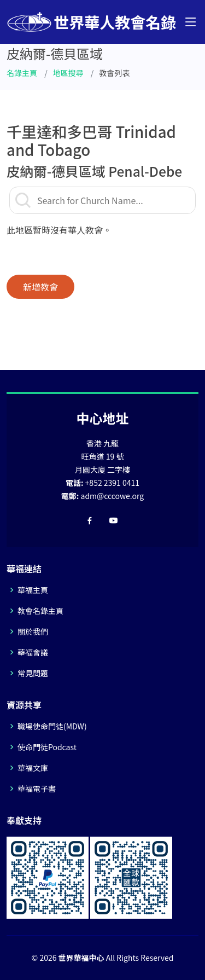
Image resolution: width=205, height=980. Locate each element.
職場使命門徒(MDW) (52, 726)
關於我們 (33, 631)
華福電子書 (37, 788)
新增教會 (40, 287)
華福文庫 (33, 768)
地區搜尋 (68, 73)
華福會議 (33, 652)
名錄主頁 (22, 73)
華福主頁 (33, 590)
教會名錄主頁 (40, 611)
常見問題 (33, 673)
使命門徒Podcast (47, 747)
